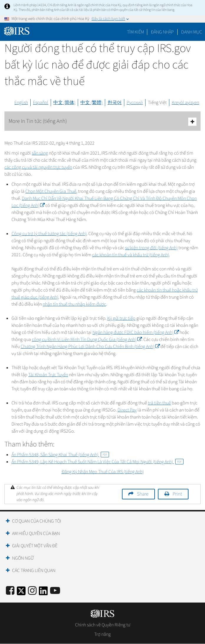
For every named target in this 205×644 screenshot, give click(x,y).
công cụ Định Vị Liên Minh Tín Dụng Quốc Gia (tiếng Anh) (87, 339)
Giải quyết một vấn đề (35, 546)
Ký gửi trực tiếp (121, 318)
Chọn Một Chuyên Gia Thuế (51, 191)
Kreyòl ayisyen (185, 103)
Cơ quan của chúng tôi (37, 521)
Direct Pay (127, 410)
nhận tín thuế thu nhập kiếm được (74, 304)
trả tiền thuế (159, 403)
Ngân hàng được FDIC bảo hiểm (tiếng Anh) (136, 332)
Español (41, 103)
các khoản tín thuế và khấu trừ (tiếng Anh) (131, 255)
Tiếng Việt (157, 103)
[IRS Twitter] (21, 593)
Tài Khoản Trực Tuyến (48, 375)
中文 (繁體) (91, 103)
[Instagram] (32, 591)
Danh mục (192, 32)
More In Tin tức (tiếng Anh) (102, 122)
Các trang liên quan (34, 571)
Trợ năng (102, 634)
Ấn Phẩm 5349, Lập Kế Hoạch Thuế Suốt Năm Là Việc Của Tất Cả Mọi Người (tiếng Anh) (97, 462)
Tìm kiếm (135, 32)
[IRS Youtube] (55, 591)
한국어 (115, 103)
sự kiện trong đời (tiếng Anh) (151, 248)
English (21, 103)
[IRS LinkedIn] (43, 593)
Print (177, 494)
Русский (135, 103)
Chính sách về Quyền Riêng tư (103, 625)
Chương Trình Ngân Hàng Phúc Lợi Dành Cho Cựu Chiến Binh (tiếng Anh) (90, 347)
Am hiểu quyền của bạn (36, 533)
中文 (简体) (64, 103)
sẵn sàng (40, 153)
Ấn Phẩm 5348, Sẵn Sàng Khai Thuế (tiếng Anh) (60, 455)
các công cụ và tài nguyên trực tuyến (38, 167)
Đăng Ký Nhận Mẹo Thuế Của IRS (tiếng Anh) (103, 472)
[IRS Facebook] (10, 591)
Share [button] (143, 494)
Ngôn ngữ (23, 558)
